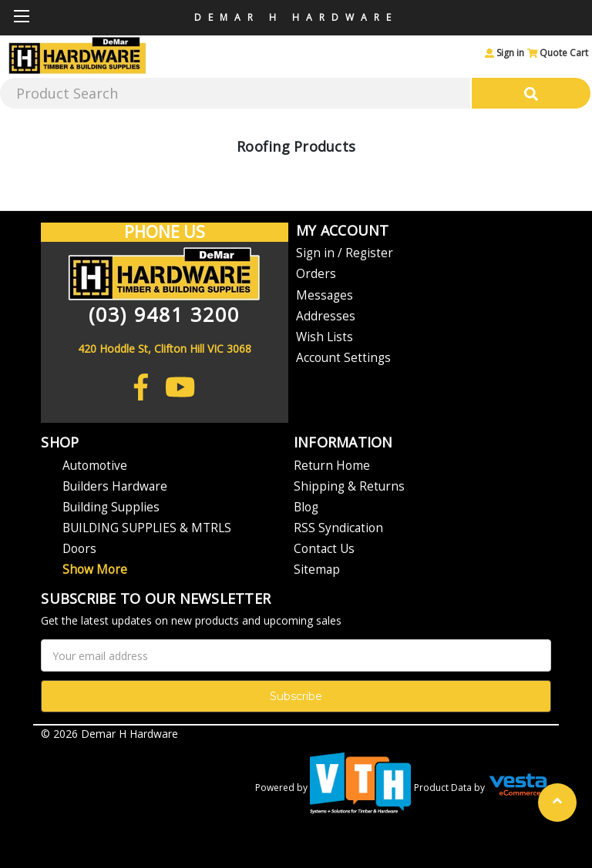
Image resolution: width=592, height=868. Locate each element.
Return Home (332, 466)
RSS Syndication (338, 528)
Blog (306, 507)
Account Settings (343, 358)
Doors (79, 549)
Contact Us (324, 549)
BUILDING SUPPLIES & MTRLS (147, 528)
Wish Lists (325, 337)
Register (369, 253)
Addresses (326, 316)
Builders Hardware (115, 486)
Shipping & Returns (349, 486)
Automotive (95, 466)
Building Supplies (111, 507)
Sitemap (317, 570)
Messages (325, 295)
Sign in (505, 53)
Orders (316, 274)
